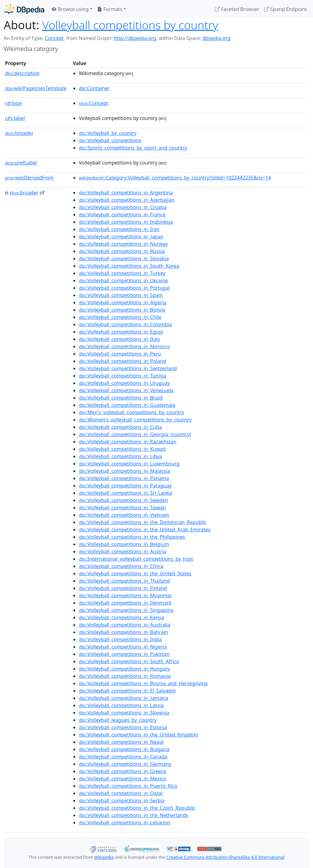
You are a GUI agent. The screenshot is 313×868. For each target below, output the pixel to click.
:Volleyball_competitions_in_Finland (123, 588)
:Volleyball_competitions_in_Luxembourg (129, 464)
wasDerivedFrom (29, 178)
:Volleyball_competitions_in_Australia (125, 625)
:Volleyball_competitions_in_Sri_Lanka (125, 493)
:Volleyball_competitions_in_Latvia (121, 705)
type (13, 103)
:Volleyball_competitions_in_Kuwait (122, 449)
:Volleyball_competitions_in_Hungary (124, 669)
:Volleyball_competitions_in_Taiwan (122, 508)
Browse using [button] (70, 9)
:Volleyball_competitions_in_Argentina (126, 193)
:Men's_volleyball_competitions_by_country (131, 412)
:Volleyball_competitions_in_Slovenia (124, 713)
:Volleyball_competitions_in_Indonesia (126, 222)
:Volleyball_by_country (108, 133)
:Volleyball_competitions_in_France (122, 215)
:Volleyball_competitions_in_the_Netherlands (134, 815)
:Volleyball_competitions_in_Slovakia (124, 259)
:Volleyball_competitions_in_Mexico (123, 779)
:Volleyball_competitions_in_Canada (123, 757)
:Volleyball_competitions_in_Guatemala (127, 405)
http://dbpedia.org (135, 38)
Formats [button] (110, 9)
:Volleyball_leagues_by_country (118, 720)
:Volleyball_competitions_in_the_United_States (135, 573)
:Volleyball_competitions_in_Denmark (125, 603)
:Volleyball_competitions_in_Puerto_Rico (128, 786)
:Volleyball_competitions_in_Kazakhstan (128, 442)
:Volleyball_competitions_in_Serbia (122, 801)
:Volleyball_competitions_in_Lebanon (125, 823)
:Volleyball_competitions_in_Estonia (123, 727)
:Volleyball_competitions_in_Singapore (126, 610)
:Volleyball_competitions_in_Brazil (121, 398)
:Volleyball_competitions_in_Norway (123, 244)
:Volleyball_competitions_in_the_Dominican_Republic (143, 522)
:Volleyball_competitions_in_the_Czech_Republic (137, 808)
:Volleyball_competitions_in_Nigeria (123, 647)
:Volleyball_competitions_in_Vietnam (124, 515)
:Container (94, 88)
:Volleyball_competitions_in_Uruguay (124, 383)
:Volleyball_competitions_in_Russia (122, 251)
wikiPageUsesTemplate (36, 88)
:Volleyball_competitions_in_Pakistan (124, 654)
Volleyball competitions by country (130, 25)
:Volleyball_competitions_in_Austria (123, 552)
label (15, 118)
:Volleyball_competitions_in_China (121, 566)
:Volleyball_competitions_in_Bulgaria (124, 749)
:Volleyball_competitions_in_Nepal (121, 742)
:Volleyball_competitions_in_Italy (119, 339)
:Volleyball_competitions (110, 140)
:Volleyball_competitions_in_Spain (121, 295)
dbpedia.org (216, 38)
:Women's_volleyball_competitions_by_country (135, 420)
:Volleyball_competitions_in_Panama (124, 478)
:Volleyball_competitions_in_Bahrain (123, 632)
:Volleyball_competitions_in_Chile (120, 317)
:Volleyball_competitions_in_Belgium (124, 544)
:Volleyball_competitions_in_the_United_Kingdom (138, 735)
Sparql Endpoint (285, 9)
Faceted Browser (237, 9)
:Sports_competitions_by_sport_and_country (133, 148)
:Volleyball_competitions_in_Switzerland (128, 368)
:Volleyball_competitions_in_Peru (120, 354)
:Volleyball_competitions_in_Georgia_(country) (135, 434)
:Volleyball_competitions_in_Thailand (124, 581)
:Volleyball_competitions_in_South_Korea (129, 266)
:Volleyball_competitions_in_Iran (119, 229)
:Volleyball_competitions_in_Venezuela (126, 390)
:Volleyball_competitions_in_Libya (120, 456)
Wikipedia (104, 857)
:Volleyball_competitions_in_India (120, 639)
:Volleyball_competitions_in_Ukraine (123, 280)
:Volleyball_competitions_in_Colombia (125, 324)
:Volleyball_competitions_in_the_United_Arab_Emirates (145, 530)
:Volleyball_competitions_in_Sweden (123, 500)
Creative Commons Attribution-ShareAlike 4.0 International (225, 857)
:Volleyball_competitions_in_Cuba (120, 427)
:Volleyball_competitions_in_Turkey (122, 273)
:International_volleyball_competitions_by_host (136, 559)
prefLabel (21, 163)
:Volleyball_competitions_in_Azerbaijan (127, 200)
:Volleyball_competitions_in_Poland (122, 361)
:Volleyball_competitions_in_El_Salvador (127, 691)
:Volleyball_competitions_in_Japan (121, 237)
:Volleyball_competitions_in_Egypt (121, 332)
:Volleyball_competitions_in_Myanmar (125, 595)
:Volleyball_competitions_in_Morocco (124, 346)
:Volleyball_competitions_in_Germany (125, 764)
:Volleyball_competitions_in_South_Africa (129, 661)
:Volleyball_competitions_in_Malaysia (124, 471)
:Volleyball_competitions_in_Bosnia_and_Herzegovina (143, 683)
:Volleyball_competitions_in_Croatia (123, 207)
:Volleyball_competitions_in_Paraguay (125, 486)
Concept (54, 38)
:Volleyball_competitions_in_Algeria (123, 302)
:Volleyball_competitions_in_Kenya (122, 617)
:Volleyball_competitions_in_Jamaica (124, 698)
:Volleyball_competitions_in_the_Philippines (132, 537)
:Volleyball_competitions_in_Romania (125, 676)
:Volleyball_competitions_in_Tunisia (123, 376)
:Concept (94, 103)
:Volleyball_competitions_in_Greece (123, 771)
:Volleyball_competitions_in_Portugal (124, 288)
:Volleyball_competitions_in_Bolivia (122, 310)
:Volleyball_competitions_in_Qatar (121, 793)
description (22, 73)
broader (19, 133)
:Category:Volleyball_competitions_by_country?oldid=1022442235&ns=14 (175, 178)
